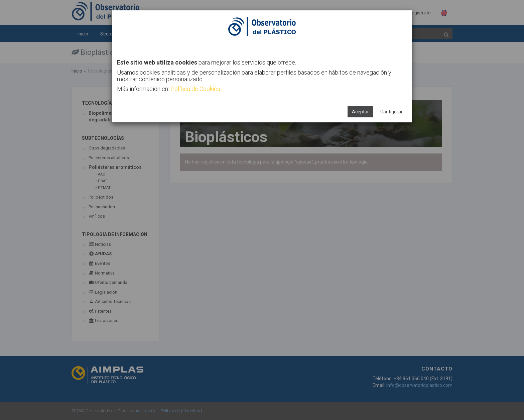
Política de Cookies (195, 89)
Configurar (391, 112)
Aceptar (360, 112)
